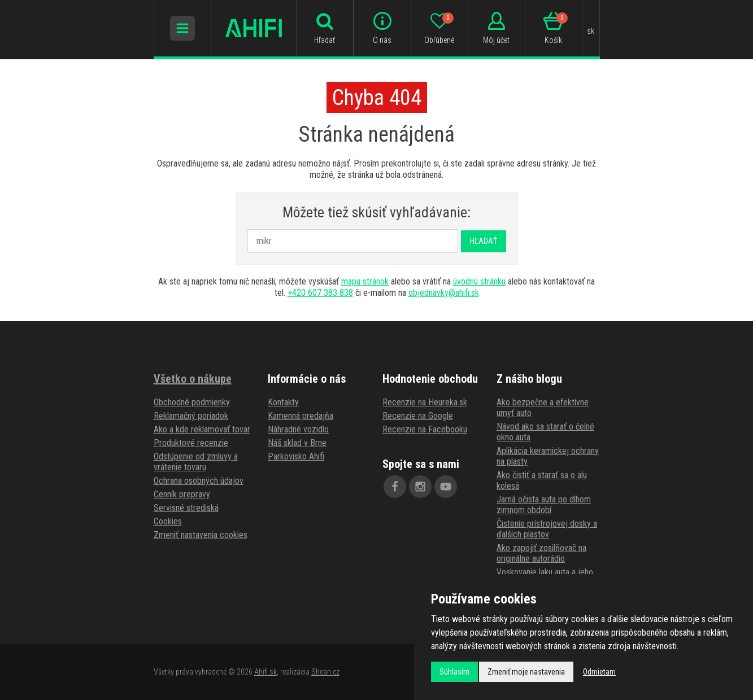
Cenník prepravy (182, 494)
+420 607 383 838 (320, 293)
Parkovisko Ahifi (296, 456)
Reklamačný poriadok (191, 416)
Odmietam (599, 672)
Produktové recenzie (191, 443)
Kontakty (283, 402)
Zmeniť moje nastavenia (526, 672)
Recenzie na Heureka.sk (425, 402)
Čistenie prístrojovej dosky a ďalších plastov (547, 529)
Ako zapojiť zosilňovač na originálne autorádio (541, 553)
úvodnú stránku (479, 281)
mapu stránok (365, 281)
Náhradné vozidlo (298, 429)
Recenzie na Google (418, 416)
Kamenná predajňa (301, 416)
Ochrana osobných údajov (199, 481)
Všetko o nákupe (193, 379)
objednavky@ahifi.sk (444, 293)
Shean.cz (325, 672)
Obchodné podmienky (192, 402)
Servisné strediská (186, 508)
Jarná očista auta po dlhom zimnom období (544, 505)
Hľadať (484, 241)
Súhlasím (454, 672)
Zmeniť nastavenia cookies (201, 535)
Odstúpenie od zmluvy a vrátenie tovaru (196, 462)
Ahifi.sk (265, 672)
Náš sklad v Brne (297, 443)
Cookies (168, 521)
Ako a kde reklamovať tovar (202, 429)
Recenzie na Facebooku (425, 429)
